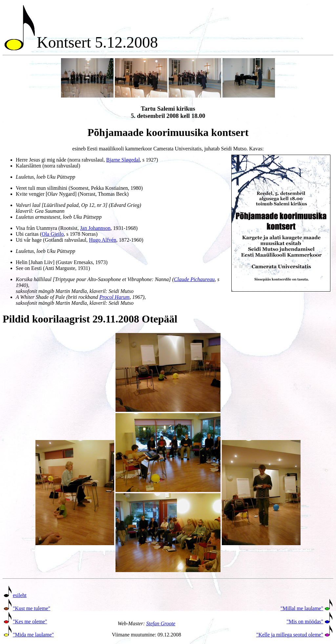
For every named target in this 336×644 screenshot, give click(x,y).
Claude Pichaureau (194, 279)
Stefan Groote (161, 623)
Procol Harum (115, 297)
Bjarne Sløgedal (123, 160)
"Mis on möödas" (305, 622)
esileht (20, 595)
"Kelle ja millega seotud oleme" (290, 635)
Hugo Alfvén (103, 240)
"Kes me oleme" (30, 622)
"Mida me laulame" (33, 635)
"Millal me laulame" (302, 608)
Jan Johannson (95, 228)
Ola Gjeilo (53, 234)
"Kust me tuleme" (31, 608)
